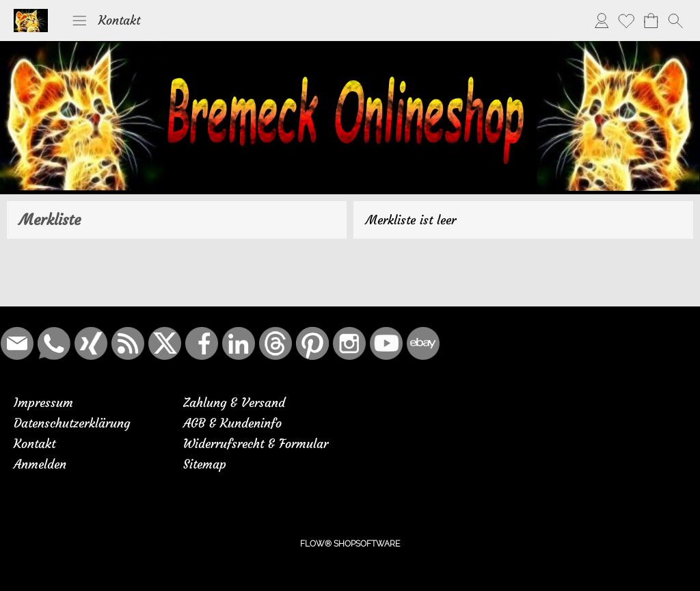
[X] (165, 343)
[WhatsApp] (54, 343)
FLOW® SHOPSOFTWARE (350, 544)
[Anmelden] (602, 21)
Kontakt (119, 20)
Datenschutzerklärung (72, 423)
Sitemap (205, 464)
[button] (79, 21)
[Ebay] (423, 343)
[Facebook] (202, 343)
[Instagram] (349, 343)
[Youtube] (386, 343)
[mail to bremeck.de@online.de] (17, 343)
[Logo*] (31, 14)
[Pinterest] (312, 343)
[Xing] (91, 343)
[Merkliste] (626, 21)
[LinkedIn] (239, 343)
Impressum (43, 403)
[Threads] (275, 343)
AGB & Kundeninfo (232, 423)
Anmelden (40, 464)
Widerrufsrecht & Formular (256, 444)
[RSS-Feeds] (128, 343)
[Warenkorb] (651, 21)
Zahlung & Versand (234, 403)
